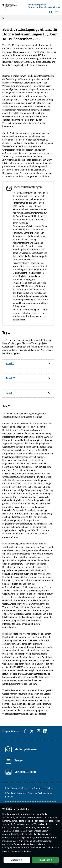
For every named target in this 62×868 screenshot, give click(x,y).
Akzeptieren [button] (45, 859)
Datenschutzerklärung (20, 851)
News (5, 18)
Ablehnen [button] (17, 859)
